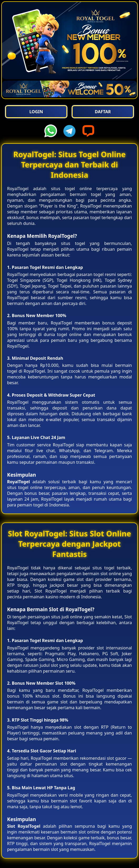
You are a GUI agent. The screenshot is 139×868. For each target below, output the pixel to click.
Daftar (103, 112)
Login (36, 112)
